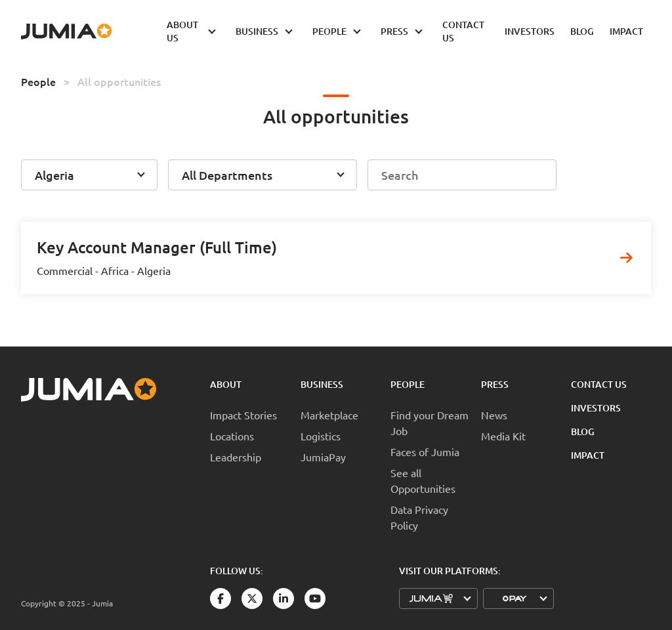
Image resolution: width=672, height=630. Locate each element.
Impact (588, 455)
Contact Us (599, 384)
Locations (232, 436)
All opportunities (119, 81)
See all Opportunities (423, 480)
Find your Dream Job (430, 423)
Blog (583, 431)
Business (322, 384)
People (38, 81)
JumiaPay (323, 457)
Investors (596, 408)
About (226, 384)
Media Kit (503, 436)
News (494, 415)
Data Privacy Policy (419, 517)
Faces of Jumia (425, 451)
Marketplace (329, 415)
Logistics (321, 436)
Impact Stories (243, 415)
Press (495, 384)
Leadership (236, 457)
